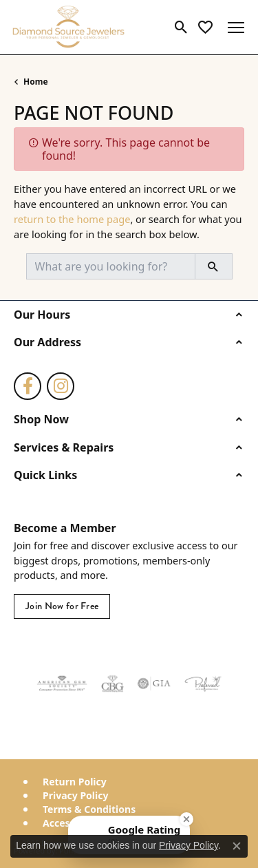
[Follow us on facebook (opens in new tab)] (28, 386)
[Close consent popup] (237, 846)
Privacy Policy (75, 796)
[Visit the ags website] (62, 684)
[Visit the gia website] (154, 684)
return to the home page (72, 219)
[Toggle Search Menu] (181, 28)
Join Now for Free (62, 606)
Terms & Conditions (89, 809)
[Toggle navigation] (236, 28)
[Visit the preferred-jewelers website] (203, 684)
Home (36, 82)
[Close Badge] (186, 819)
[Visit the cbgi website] (113, 684)
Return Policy (75, 782)
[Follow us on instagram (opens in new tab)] (61, 386)
